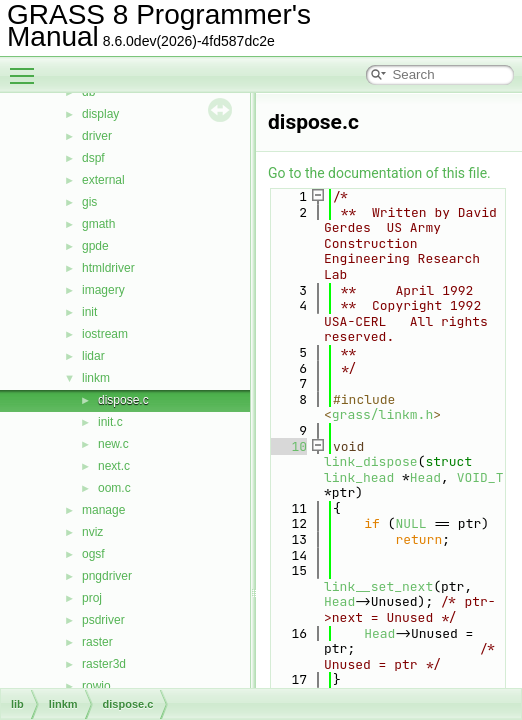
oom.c (114, 488)
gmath (98, 224)
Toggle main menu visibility (27, 67)
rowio (96, 686)
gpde (95, 246)
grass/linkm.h (382, 414)
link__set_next (378, 586)
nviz (92, 532)
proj (92, 598)
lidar (93, 356)
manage (103, 510)
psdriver (103, 620)
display (100, 114)
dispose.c (123, 400)
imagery (103, 290)
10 (287, 446)
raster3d (104, 664)
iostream (105, 334)
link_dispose (371, 461)
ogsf (93, 554)
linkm (96, 378)
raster (97, 642)
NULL (410, 523)
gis (89, 202)
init (89, 312)
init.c (110, 422)
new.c (113, 444)
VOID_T (480, 477)
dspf (93, 158)
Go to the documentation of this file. (379, 173)
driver (97, 136)
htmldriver (108, 268)
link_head (359, 477)
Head (425, 477)
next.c (114, 466)
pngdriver (107, 576)
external (103, 180)
